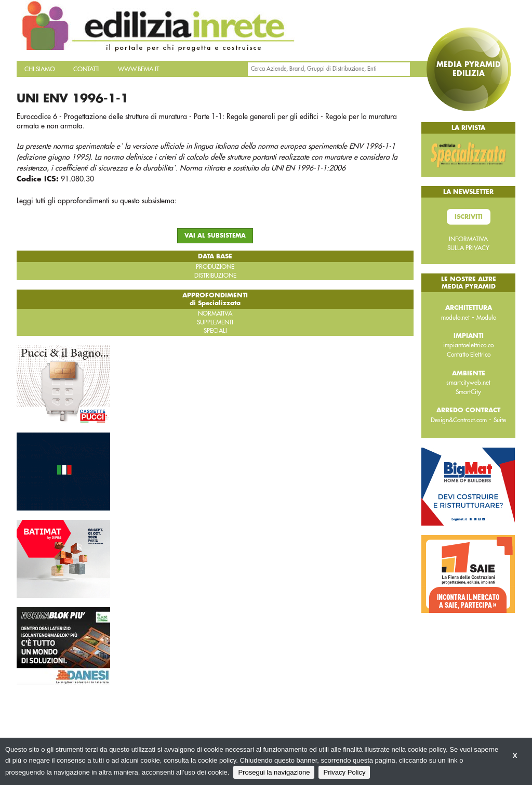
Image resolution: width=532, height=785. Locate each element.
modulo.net (455, 318)
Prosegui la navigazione (274, 772)
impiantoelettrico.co (468, 345)
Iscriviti (469, 217)
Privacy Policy (344, 772)
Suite (500, 420)
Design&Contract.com (459, 420)
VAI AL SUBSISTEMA (215, 236)
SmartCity (468, 392)
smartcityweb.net (468, 383)
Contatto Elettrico (469, 355)
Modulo (486, 318)
